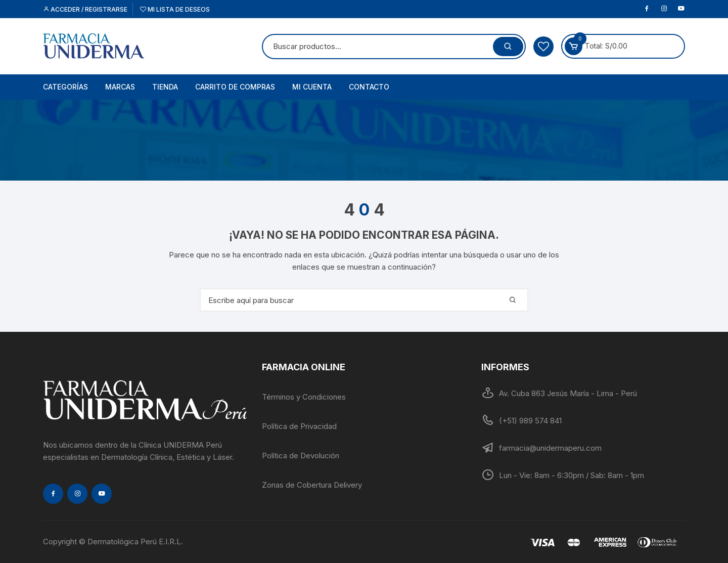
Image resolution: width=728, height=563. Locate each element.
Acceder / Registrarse (85, 9)
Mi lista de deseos (175, 9)
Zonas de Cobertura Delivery (312, 485)
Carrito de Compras (235, 87)
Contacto (369, 87)
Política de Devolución (301, 456)
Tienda (165, 87)
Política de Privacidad (299, 426)
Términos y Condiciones (304, 397)
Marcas (120, 87)
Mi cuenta (312, 87)
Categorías (65, 87)
